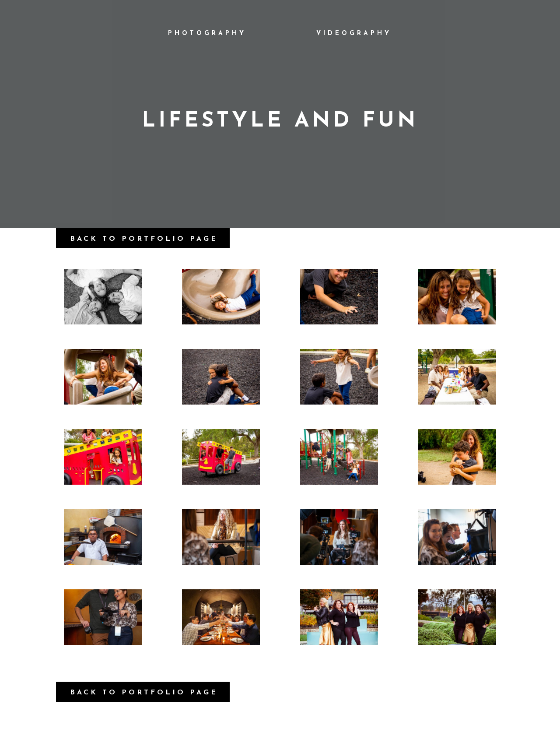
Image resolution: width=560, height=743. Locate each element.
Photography (207, 33)
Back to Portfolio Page (144, 239)
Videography (354, 33)
